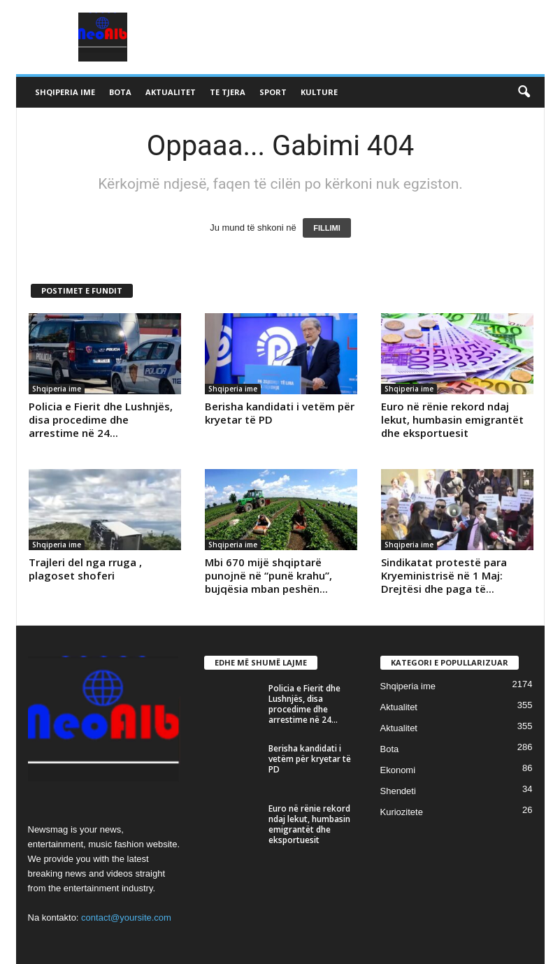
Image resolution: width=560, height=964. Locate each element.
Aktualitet (171, 92)
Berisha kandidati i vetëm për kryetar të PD (280, 413)
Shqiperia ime (65, 92)
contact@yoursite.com (126, 918)
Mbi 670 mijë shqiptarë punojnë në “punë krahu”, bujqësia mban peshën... (268, 575)
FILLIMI (327, 228)
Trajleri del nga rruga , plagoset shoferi (85, 569)
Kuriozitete (402, 812)
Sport (273, 92)
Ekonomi (398, 770)
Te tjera (228, 92)
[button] (524, 92)
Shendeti (398, 791)
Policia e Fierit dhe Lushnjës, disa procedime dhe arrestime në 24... (101, 419)
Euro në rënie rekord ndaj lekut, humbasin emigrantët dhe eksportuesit (452, 419)
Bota (120, 92)
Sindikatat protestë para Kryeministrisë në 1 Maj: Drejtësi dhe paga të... (444, 575)
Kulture (319, 92)
